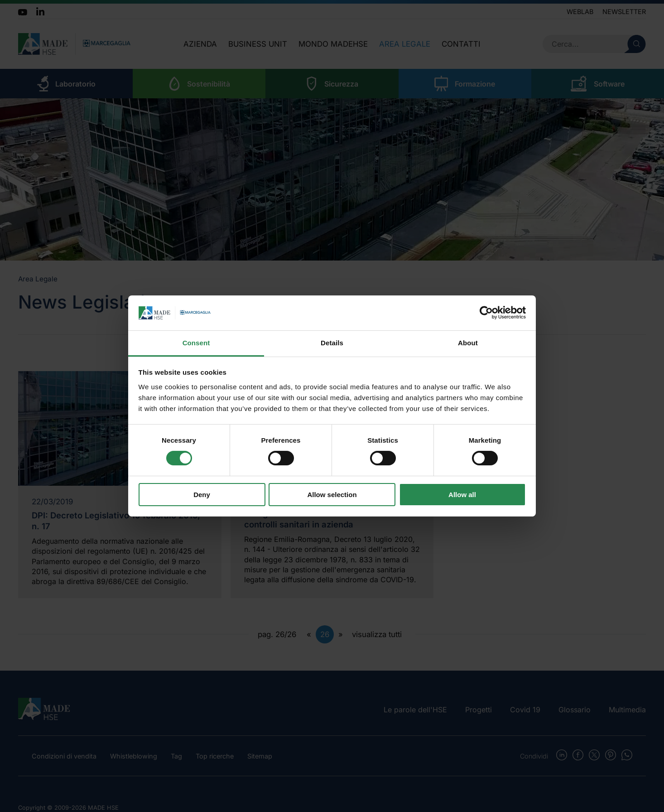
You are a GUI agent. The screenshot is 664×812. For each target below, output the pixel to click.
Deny (202, 495)
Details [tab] (332, 343)
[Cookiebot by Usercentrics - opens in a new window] (486, 313)
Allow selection (332, 495)
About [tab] (468, 343)
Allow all (462, 495)
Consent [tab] (196, 343)
